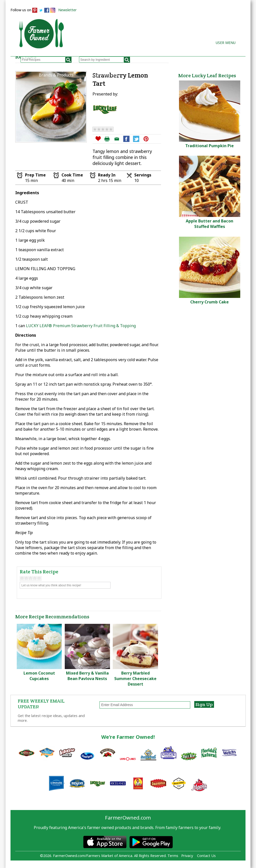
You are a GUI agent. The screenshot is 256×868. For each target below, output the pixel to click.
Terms (173, 856)
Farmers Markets (102, 75)
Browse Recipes (54, 69)
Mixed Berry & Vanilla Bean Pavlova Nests (87, 676)
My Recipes (92, 69)
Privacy (187, 856)
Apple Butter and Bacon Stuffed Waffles (209, 224)
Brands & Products (56, 75)
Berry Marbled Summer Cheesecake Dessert (135, 679)
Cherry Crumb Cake (209, 302)
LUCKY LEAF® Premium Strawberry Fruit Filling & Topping (81, 326)
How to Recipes (129, 69)
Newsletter (67, 10)
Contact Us (206, 856)
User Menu (226, 43)
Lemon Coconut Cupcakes (39, 676)
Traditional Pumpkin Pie (209, 146)
